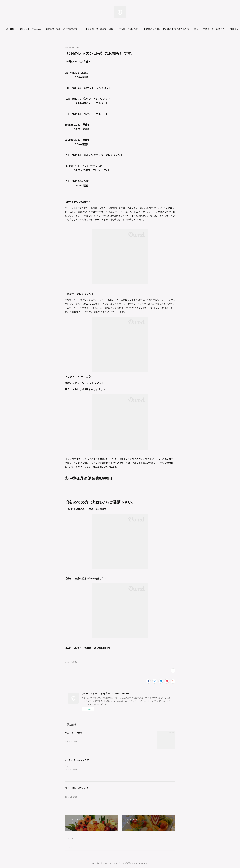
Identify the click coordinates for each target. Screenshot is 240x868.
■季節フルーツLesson (30, 29)
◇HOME (10, 29)
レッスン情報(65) (71, 662)
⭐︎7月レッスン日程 (74, 733)
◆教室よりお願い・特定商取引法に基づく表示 (166, 29)
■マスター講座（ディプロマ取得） (63, 29)
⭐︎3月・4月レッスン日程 (76, 788)
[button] (10, 29)
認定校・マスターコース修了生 (209, 29)
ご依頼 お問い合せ (128, 29)
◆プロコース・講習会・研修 (99, 29)
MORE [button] (233, 29)
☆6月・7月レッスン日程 (77, 760)
